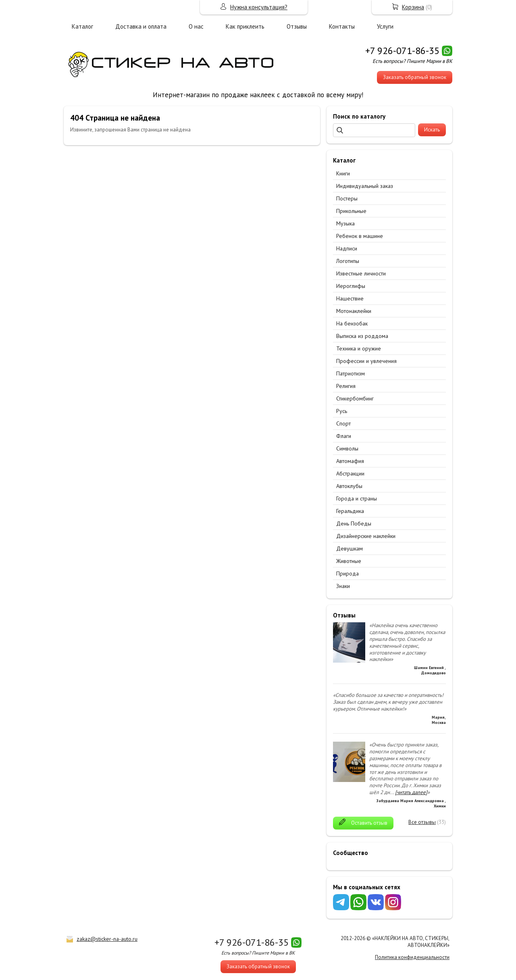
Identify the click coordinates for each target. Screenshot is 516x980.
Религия (346, 386)
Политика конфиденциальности (412, 957)
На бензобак (352, 323)
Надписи (347, 248)
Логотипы (348, 261)
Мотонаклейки (354, 311)
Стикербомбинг (355, 398)
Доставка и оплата (141, 26)
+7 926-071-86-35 (402, 51)
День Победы (354, 523)
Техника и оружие (359, 348)
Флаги (344, 436)
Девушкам (350, 548)
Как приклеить (245, 26)
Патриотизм (351, 373)
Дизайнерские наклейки (366, 536)
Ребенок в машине (360, 236)
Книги (343, 173)
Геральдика (350, 511)
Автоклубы (349, 486)
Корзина (413, 7)
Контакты (342, 26)
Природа (347, 573)
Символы (347, 448)
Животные (349, 561)
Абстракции (350, 473)
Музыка (345, 223)
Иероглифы (351, 286)
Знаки (343, 586)
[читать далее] (411, 792)
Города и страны (357, 498)
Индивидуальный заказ (365, 186)
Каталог (82, 26)
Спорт (343, 423)
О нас (196, 26)
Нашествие (350, 298)
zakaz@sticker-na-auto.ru (107, 939)
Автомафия (350, 461)
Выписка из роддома (362, 336)
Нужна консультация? (259, 7)
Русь (342, 411)
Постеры (347, 198)
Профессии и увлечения (366, 361)
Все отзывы (422, 822)
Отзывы (297, 26)
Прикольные (351, 211)
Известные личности (361, 273)
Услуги (385, 26)
